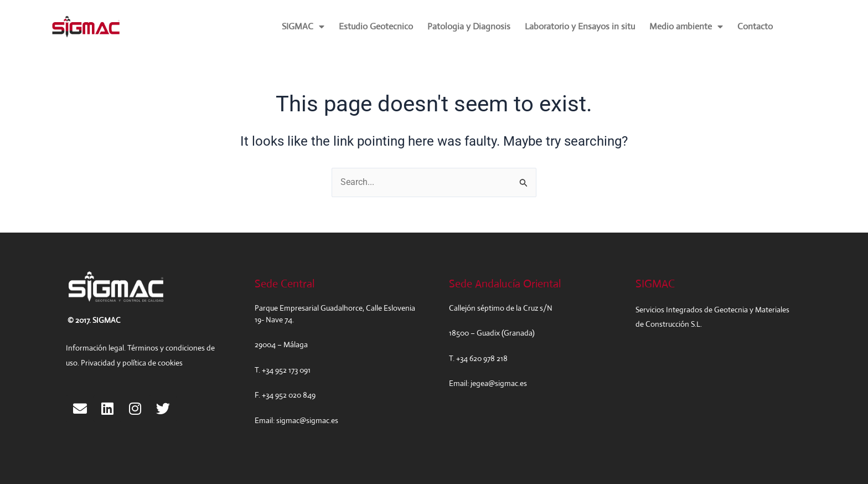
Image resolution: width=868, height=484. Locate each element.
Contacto (755, 26)
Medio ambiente (686, 27)
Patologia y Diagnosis (469, 26)
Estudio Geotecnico (376, 26)
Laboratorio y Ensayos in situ (580, 26)
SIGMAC (303, 27)
